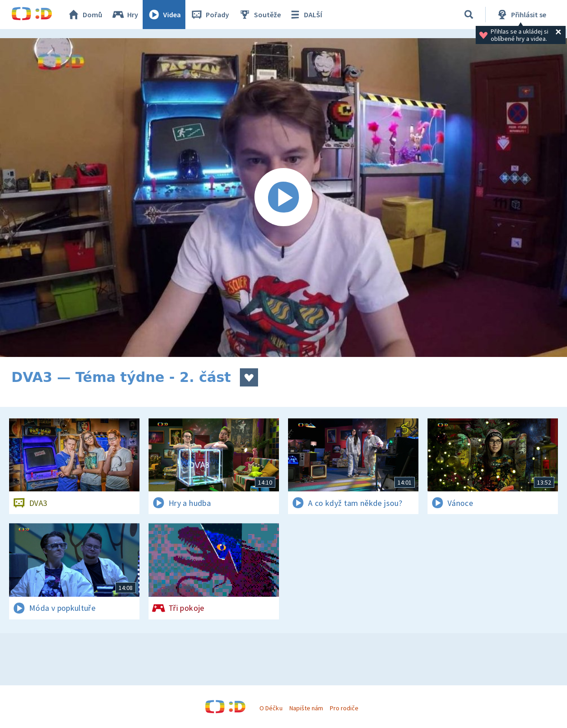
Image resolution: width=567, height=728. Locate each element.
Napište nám (306, 708)
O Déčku (271, 708)
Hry (125, 15)
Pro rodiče (344, 708)
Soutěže (259, 15)
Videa (164, 15)
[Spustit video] (283, 198)
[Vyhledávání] (469, 15)
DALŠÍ (305, 15)
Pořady (209, 15)
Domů (85, 15)
